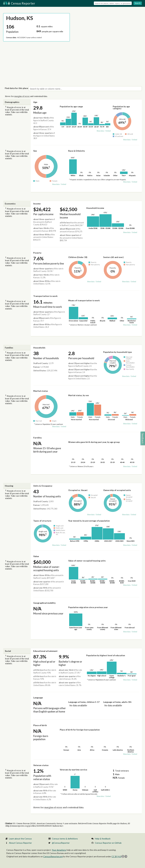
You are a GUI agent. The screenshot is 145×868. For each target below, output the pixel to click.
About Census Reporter (20, 843)
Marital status (41, 391)
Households (39, 348)
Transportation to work (45, 296)
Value (36, 556)
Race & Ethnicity (77, 151)
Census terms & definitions (65, 839)
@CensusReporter (61, 843)
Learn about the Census (20, 839)
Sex (35, 151)
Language (38, 698)
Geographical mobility (44, 603)
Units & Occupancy (43, 486)
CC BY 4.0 (119, 856)
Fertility (37, 438)
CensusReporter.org (53, 856)
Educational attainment (45, 651)
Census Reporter (19, 3)
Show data (100, 131)
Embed (108, 131)
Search (138, 3)
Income (37, 204)
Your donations (59, 850)
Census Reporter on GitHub (108, 843)
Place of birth (40, 725)
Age (35, 102)
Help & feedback (103, 839)
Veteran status (41, 765)
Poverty (37, 253)
